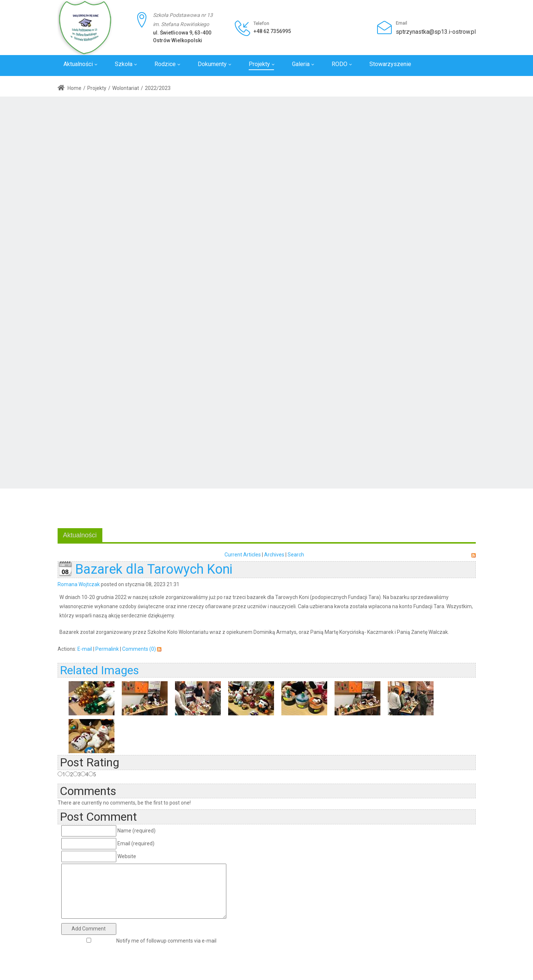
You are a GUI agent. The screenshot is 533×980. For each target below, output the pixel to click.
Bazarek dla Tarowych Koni (154, 569)
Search (296, 555)
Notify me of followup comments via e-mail (166, 941)
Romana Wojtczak (79, 584)
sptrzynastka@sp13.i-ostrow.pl (436, 32)
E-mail (85, 649)
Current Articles (243, 555)
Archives (274, 555)
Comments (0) (139, 649)
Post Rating (90, 762)
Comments (88, 791)
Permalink (107, 649)
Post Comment (98, 817)
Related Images (99, 670)
